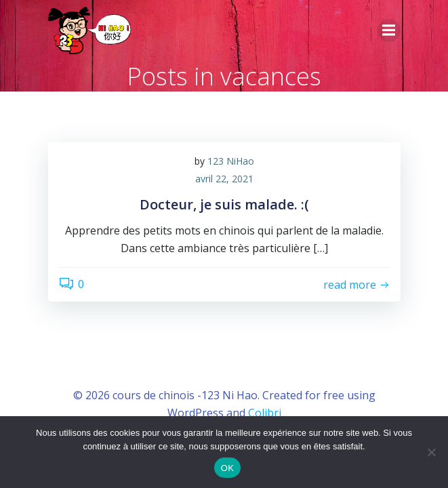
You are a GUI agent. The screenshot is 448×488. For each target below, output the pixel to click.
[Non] (431, 452)
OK (227, 468)
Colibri (265, 413)
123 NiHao (231, 161)
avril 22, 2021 (224, 179)
